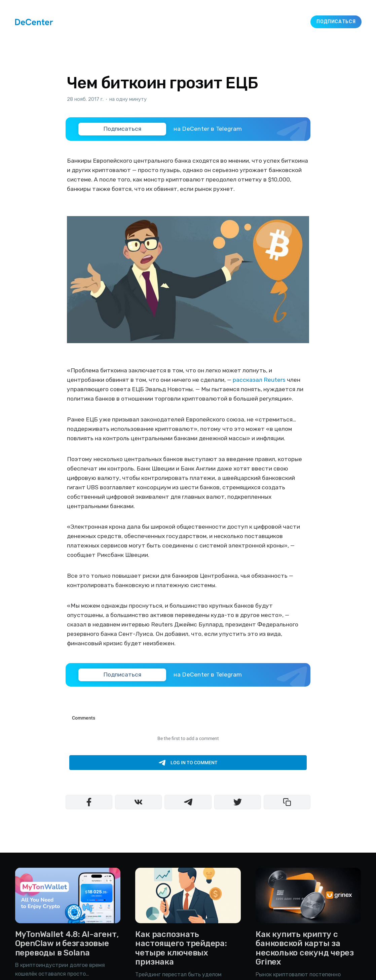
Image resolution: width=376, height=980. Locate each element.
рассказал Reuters (259, 380)
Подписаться (336, 22)
